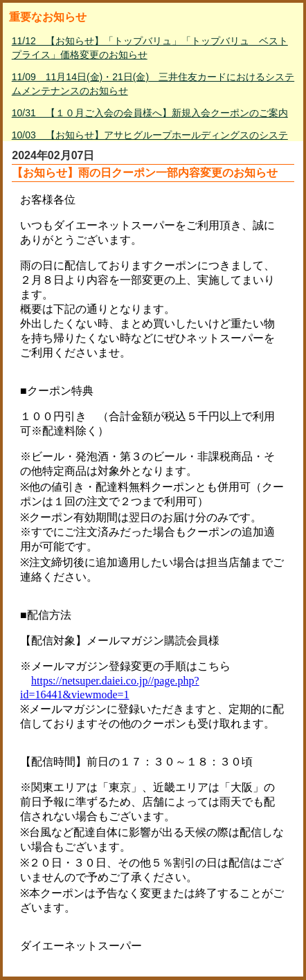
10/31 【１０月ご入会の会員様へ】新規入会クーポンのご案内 (150, 113)
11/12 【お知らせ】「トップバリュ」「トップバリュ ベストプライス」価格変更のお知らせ (150, 48)
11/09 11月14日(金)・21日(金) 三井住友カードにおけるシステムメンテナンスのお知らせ (153, 84)
